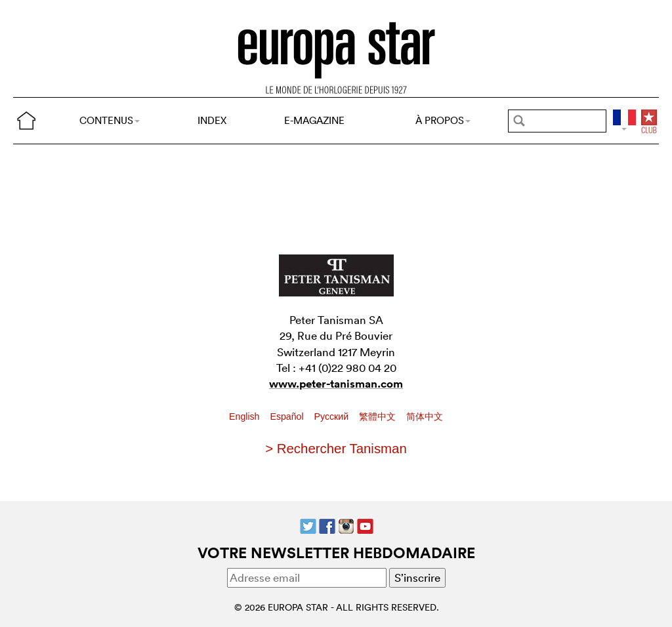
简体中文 (425, 416)
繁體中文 (379, 416)
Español (288, 416)
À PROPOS (443, 120)
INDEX (212, 120)
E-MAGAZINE (314, 120)
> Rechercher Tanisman (336, 449)
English (245, 416)
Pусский (333, 416)
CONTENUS (110, 120)
